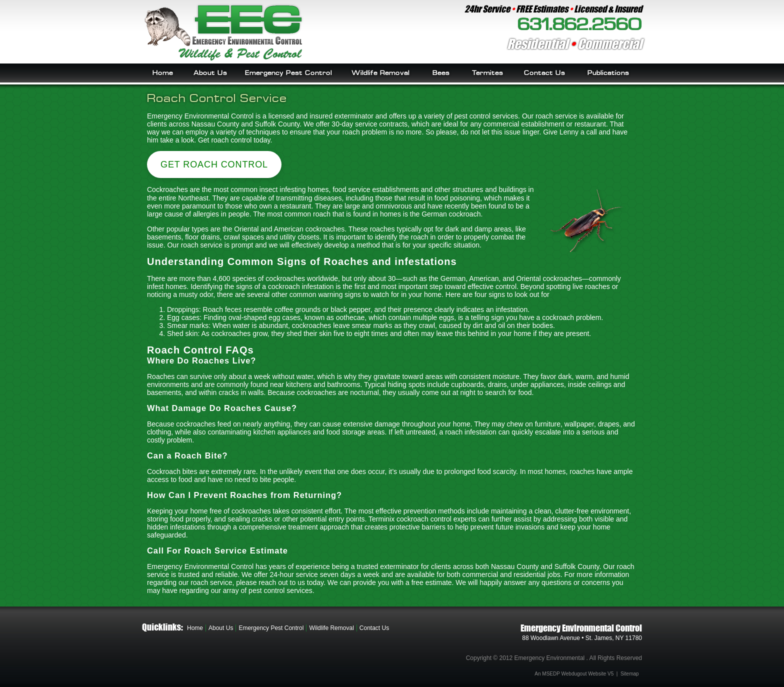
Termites (487, 73)
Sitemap (630, 674)
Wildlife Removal (380, 73)
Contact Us (544, 73)
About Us (210, 73)
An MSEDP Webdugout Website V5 (574, 674)
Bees (441, 73)
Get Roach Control (214, 164)
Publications (608, 73)
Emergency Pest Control (288, 73)
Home (163, 73)
